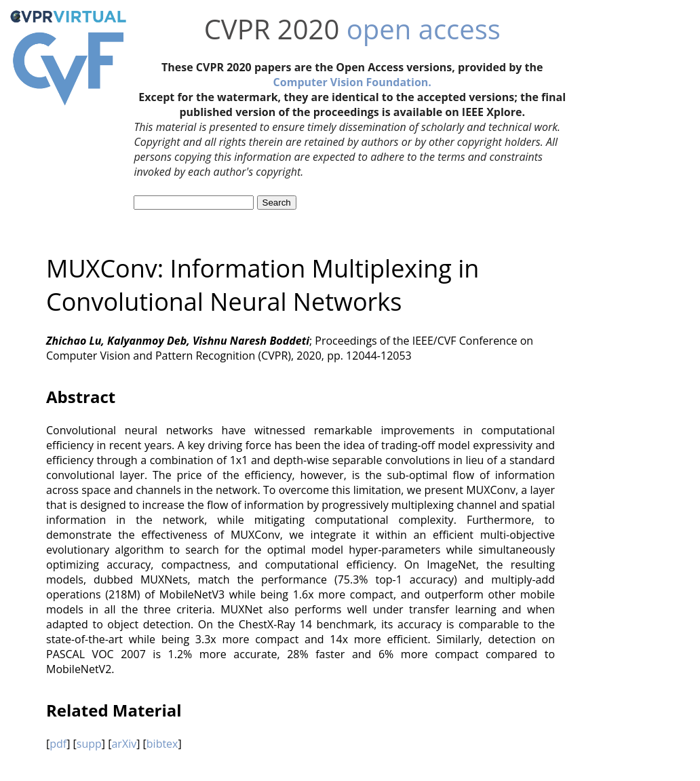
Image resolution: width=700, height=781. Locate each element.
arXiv (124, 744)
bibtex (162, 744)
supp (89, 744)
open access (424, 29)
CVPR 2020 (272, 29)
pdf (58, 744)
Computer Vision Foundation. (352, 82)
